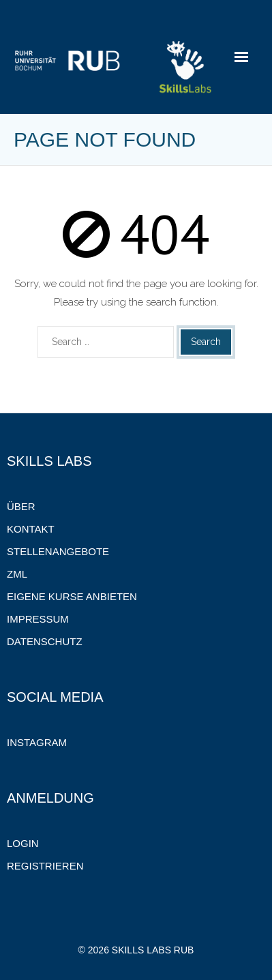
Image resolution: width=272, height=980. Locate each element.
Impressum (38, 619)
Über (21, 506)
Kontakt (31, 529)
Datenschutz (45, 641)
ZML (17, 574)
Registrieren (45, 866)
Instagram (37, 742)
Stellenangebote (58, 551)
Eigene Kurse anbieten (72, 596)
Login (23, 843)
